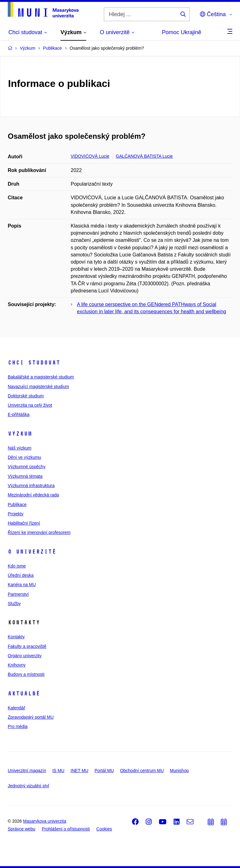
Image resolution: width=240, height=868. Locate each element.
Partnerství (18, 594)
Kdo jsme (17, 566)
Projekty (16, 514)
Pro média (18, 726)
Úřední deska (21, 575)
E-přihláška (19, 414)
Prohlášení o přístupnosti (66, 829)
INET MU (80, 771)
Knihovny (17, 665)
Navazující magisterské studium (38, 387)
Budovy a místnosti (26, 674)
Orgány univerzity (25, 656)
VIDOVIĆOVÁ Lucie (90, 156)
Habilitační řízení (24, 523)
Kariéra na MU (22, 585)
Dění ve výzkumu (24, 457)
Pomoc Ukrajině (182, 32)
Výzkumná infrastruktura (31, 486)
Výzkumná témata (25, 476)
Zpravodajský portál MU (31, 717)
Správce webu (22, 829)
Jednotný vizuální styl (28, 786)
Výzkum (20, 434)
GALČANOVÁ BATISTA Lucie (144, 156)
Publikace (17, 504)
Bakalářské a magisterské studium (41, 377)
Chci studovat (34, 363)
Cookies (104, 829)
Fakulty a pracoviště (27, 646)
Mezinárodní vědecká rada (33, 495)
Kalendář (16, 708)
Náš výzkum (20, 448)
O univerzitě (32, 552)
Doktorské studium (26, 396)
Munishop (179, 771)
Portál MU (104, 771)
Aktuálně (24, 694)
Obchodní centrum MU (142, 771)
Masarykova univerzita (44, 821)
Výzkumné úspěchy (27, 467)
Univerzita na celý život (30, 405)
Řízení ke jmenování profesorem (39, 532)
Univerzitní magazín (27, 771)
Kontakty (16, 637)
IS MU (58, 771)
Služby (14, 604)
